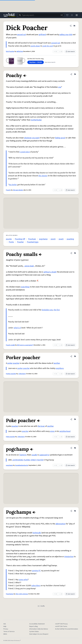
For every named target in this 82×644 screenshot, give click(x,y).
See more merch (50, 62)
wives (52, 431)
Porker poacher (11, 374)
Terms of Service (9, 632)
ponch (53, 239)
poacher (16, 363)
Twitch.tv (23, 455)
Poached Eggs (33, 242)
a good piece (25, 152)
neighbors (60, 368)
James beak (29, 266)
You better (13, 185)
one (60, 87)
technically (37, 533)
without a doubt (50, 272)
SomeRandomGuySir (22, 465)
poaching (70, 239)
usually (34, 455)
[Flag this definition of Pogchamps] (75, 511)
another (57, 363)
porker (10, 363)
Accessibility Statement (37, 624)
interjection (69, 557)
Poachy (8, 190)
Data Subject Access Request (39, 634)
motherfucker (36, 120)
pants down (35, 46)
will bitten (20, 51)
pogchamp (43, 239)
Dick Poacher (10, 51)
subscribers (36, 586)
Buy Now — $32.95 (36, 62)
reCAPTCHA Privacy (61, 624)
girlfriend (42, 35)
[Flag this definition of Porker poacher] (75, 356)
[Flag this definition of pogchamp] (75, 448)
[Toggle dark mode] (72, 15)
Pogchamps (10, 594)
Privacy (6, 629)
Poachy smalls (10, 345)
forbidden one (47, 310)
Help (5, 626)
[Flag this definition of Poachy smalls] (75, 253)
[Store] (67, 15)
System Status (34, 632)
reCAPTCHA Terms (61, 626)
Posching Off (20, 239)
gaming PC (36, 571)
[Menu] (77, 15)
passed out (22, 35)
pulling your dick (66, 35)
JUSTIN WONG (18, 460)
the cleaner (43, 176)
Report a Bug (34, 626)
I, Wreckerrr (22, 374)
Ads (5, 624)
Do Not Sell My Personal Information (67, 629)
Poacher (20, 242)
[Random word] (61, 15)
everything (25, 287)
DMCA (5, 634)
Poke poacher (10, 437)
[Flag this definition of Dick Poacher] (74, 26)
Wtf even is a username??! (25, 345)
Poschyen (32, 239)
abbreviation (60, 524)
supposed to (44, 455)
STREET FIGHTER (37, 460)
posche (9, 239)
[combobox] (41, 15)
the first (57, 310)
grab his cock (48, 46)
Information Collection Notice (39, 629)
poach (61, 239)
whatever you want (32, 138)
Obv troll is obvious (22, 594)
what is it (17, 328)
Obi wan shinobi (18, 190)
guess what (23, 580)
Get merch (70, 52)
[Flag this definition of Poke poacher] (75, 419)
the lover (41, 426)
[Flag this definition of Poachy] (75, 74)
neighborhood (65, 431)
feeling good (60, 138)
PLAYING (27, 460)
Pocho (11, 242)
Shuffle (41, 606)
